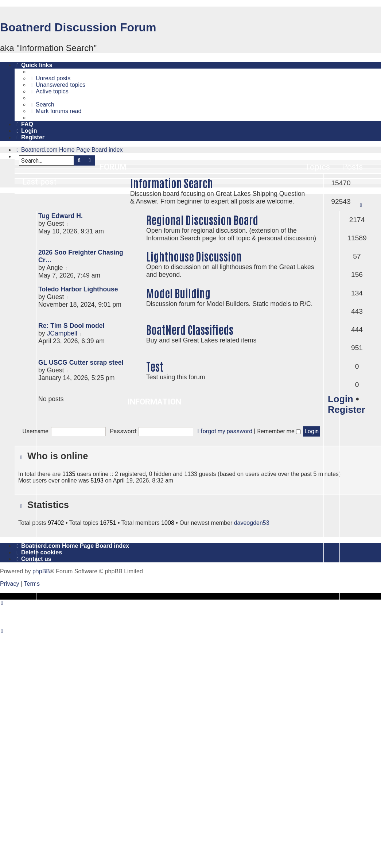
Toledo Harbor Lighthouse (78, 289)
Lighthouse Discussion (194, 256)
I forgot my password (225, 431)
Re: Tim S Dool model (71, 326)
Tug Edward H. (61, 216)
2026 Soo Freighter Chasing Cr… (81, 256)
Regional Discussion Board (202, 219)
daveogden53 (252, 523)
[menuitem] (50, 78)
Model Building (178, 293)
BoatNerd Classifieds (190, 329)
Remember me (279, 431)
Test (155, 366)
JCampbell (62, 333)
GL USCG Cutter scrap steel (81, 363)
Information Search (172, 183)
